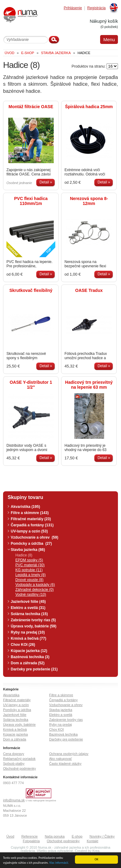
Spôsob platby (14, 764)
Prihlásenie (73, 8)
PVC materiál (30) (30, 565)
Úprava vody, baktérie (19, 725)
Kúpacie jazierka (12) (29, 651)
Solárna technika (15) (29, 614)
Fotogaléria (31, 841)
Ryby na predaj (60, 725)
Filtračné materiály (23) (31, 519)
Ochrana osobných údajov (69, 754)
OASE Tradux (89, 290)
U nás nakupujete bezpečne (41, 801)
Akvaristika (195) (25, 507)
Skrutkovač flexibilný (31, 290)
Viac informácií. (59, 863)
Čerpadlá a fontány (63, 700)
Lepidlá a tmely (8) (31, 575)
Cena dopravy (14, 754)
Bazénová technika (63, 734)
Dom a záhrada (15, 739)
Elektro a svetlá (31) (28, 608)
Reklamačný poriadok (19, 759)
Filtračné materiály (17, 700)
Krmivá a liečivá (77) (28, 638)
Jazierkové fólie (15, 715)
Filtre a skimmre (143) (30, 513)
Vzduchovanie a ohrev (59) (35, 537)
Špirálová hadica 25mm (89, 107)
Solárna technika (16, 720)
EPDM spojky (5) (29, 560)
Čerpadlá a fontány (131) (32, 525)
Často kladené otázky (65, 764)
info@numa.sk (14, 800)
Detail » (46, 182)
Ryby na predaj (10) (28, 632)
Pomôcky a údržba (17, 710)
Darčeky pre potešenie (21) (34, 669)
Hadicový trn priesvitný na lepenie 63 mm (89, 385)
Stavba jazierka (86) (28, 550)
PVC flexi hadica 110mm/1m (31, 201)
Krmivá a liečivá (15, 729)
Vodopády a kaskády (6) (35, 585)
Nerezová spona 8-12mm (89, 201)
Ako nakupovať (60, 759)
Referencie (29, 836)
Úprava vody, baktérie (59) (34, 626)
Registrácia (96, 8)
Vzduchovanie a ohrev (66, 705)
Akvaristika (11, 695)
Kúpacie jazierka (16, 734)
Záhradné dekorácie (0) (35, 590)
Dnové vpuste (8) (29, 580)
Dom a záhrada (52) (28, 663)
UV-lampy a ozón (16, 705)
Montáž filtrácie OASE (31, 107)
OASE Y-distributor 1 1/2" (31, 385)
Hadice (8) (24, 555)
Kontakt (92, 841)
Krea (96, 851)
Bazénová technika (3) (30, 657)
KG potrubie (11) (29, 570)
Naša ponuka (55, 836)
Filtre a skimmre (61, 695)
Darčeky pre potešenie (66, 739)
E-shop (77, 836)
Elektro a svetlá (61, 715)
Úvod (10, 836)
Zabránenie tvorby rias (66, 720)
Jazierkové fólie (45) (28, 602)
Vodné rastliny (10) (31, 595)
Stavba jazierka (61, 710)
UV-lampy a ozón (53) (29, 531)
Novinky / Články (102, 836)
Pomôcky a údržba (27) (31, 544)
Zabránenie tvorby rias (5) (33, 620)
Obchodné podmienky (20, 768)
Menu (109, 39)
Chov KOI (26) (23, 645)
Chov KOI (57, 729)
